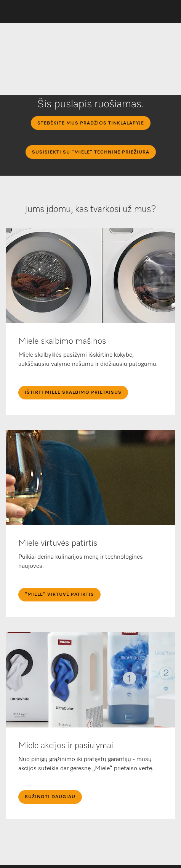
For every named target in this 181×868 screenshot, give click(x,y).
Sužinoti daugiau (50, 797)
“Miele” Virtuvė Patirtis (59, 595)
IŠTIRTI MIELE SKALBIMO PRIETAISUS (73, 393)
